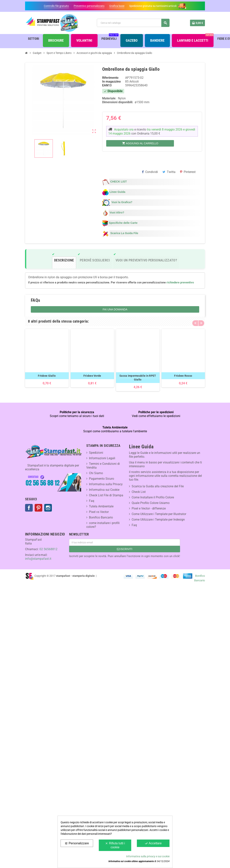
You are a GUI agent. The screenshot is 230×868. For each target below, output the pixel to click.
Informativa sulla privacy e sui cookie (148, 856)
